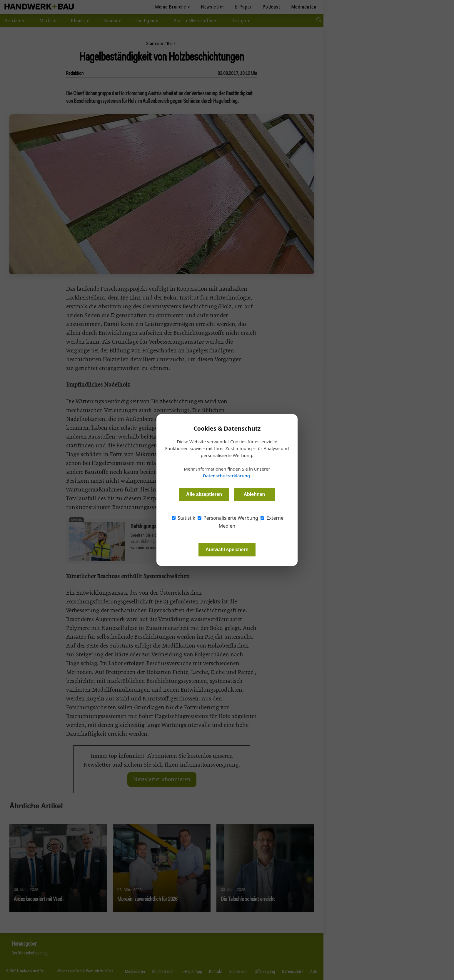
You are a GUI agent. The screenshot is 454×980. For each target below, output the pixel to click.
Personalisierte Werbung (228, 518)
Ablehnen (254, 494)
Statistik (183, 518)
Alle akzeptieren (204, 494)
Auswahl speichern (227, 550)
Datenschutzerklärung (226, 476)
